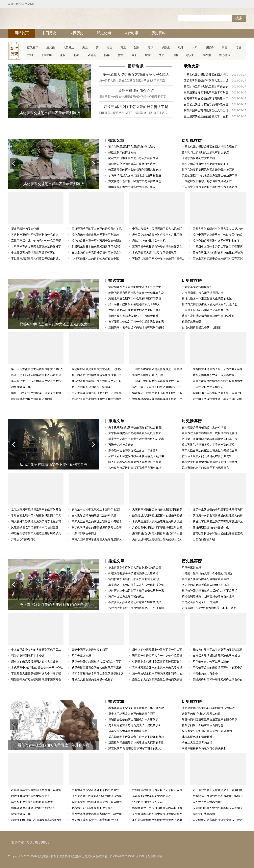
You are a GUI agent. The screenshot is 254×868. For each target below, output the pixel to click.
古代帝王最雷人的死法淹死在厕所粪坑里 (207, 456)
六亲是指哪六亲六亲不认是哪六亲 (203, 293)
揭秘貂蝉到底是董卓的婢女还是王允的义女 (135, 287)
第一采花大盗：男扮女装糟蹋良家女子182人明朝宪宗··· (133, 81)
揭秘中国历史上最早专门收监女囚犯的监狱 (218, 235)
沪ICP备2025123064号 (124, 856)
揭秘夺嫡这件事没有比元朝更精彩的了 (205, 164)
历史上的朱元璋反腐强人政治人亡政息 (205, 585)
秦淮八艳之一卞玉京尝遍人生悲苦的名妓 (207, 298)
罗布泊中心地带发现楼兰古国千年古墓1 (133, 450)
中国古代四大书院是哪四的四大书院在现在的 (206, 75)
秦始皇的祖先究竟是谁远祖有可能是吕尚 (97, 253)
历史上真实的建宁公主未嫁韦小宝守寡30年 (218, 259)
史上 (85, 47)
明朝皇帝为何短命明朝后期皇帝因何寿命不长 (36, 680)
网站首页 (22, 33)
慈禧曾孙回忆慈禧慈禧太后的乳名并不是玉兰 (210, 591)
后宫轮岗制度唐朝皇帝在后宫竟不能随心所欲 (136, 737)
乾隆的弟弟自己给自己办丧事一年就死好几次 (136, 293)
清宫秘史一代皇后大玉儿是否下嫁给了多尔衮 (157, 394)
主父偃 (51, 47)
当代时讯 (131, 33)
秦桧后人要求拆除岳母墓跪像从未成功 (205, 579)
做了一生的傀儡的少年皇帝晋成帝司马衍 (218, 509)
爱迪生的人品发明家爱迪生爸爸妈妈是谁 (157, 679)
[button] (93, 164)
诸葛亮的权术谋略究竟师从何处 (128, 731)
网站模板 (157, 856)
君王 (110, 47)
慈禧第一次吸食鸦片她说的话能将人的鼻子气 (210, 439)
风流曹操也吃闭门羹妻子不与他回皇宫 (205, 468)
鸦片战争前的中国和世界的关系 (31, 796)
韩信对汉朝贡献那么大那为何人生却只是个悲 (210, 304)
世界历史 (76, 33)
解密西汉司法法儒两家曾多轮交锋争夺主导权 (97, 376)
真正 (123, 47)
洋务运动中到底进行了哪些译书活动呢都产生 (157, 528)
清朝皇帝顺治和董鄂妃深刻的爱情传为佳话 (208, 708)
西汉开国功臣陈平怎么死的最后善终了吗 (136, 107)
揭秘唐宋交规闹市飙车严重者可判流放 (206, 93)
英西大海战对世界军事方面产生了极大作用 (97, 815)
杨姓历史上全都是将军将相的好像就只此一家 (136, 591)
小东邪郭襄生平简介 (84, 533)
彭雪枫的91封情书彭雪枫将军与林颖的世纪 (135, 748)
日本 (175, 55)
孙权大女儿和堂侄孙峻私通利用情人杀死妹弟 (136, 456)
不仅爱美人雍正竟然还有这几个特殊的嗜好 (135, 602)
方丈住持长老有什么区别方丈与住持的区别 (135, 181)
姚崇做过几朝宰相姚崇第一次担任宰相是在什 (210, 433)
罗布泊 (207, 55)
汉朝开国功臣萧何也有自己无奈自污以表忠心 (206, 111)
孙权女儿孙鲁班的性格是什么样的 (92, 679)
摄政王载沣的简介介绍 (136, 91)
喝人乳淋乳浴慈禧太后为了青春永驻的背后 (135, 462)
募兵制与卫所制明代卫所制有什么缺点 (206, 87)
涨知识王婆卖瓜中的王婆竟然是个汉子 (95, 820)
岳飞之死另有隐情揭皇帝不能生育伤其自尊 (36, 510)
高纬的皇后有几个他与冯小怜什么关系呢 (36, 241)
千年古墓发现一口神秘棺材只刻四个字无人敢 (36, 516)
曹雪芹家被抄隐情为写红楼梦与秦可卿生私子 (210, 316)
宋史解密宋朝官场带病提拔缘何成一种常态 (218, 821)
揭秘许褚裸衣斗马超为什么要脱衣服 (204, 748)
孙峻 (77, 55)
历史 (225, 47)
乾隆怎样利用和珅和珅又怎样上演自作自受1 (218, 680)
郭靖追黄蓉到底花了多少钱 (28, 656)
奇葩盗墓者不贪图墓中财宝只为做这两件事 (157, 815)
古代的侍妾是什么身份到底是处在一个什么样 (136, 608)
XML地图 (145, 856)
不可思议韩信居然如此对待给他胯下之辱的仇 (157, 821)
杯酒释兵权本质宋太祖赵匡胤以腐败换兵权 (36, 534)
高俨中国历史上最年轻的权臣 (126, 596)
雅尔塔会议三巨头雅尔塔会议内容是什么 (157, 808)
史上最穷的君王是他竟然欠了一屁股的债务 (206, 117)
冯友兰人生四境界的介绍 (197, 743)
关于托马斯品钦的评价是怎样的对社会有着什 (136, 427)
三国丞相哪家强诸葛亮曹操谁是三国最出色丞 (157, 370)
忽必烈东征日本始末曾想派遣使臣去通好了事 (210, 175)
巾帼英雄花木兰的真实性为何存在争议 (132, 187)
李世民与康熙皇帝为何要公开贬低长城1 (36, 259)
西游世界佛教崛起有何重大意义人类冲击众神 (206, 81)
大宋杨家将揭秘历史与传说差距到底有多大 (135, 433)
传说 (238, 47)
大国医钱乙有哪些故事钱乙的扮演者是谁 (133, 316)
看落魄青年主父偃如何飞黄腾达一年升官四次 (206, 99)
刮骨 (137, 47)
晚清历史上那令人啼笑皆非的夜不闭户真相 (36, 376)
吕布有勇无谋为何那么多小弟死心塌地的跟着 (218, 253)
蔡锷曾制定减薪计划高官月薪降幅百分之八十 (210, 596)
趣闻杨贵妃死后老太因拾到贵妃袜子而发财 (157, 534)
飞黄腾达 (68, 47)
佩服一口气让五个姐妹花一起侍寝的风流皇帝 (36, 394)
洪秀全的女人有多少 (205, 674)
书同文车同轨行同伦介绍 (197, 287)
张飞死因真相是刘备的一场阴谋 (201, 327)
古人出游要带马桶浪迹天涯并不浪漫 (204, 427)
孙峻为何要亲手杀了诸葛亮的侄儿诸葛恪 (133, 573)
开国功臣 (46, 55)
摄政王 (166, 47)
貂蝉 (120, 55)
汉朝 (30, 55)
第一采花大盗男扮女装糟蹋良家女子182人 (136, 75)
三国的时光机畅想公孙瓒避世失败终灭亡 (207, 181)
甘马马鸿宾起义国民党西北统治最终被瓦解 (135, 175)
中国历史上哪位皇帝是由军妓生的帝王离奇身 (210, 187)
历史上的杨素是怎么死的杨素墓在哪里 (132, 714)
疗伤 (151, 47)
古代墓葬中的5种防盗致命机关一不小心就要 (209, 608)
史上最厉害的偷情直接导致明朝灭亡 (33, 253)
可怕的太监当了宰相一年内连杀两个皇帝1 (158, 259)
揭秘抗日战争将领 (204, 814)
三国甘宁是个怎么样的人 (208, 387)
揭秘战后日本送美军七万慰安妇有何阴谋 (133, 158)
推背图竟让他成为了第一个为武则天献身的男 (136, 322)
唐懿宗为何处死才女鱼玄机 (198, 158)
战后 (162, 55)
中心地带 (225, 55)
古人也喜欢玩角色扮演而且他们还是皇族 (97, 393)
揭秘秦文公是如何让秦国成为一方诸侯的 (133, 719)
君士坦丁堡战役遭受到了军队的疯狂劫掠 (218, 399)
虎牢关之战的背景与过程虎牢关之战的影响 (157, 235)
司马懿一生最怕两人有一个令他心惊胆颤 (207, 573)
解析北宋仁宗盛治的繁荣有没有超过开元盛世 (210, 462)
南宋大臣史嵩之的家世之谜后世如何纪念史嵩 (136, 439)
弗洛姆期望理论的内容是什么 (211, 527)
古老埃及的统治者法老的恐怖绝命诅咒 (206, 105)
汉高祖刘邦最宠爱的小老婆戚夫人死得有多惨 (136, 743)
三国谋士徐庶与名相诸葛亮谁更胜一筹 (205, 310)
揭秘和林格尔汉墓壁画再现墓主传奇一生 (157, 399)
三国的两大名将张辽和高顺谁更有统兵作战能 (136, 327)
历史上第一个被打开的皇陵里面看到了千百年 (157, 388)
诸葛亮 (92, 55)
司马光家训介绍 (191, 568)
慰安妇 (190, 55)
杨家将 (210, 47)
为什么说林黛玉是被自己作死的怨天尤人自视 (157, 540)
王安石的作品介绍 (204, 539)
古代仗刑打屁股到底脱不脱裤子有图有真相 (135, 468)
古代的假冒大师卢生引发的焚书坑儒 (154, 253)
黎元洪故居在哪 (21, 814)
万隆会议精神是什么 (121, 445)
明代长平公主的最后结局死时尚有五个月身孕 (218, 668)
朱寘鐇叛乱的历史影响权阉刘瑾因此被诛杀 (135, 170)
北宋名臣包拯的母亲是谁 (197, 737)
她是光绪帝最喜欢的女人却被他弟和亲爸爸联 (97, 668)
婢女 (148, 55)
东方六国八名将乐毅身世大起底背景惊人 (97, 539)
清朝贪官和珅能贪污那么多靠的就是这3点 (134, 579)
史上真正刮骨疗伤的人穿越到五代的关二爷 (135, 568)
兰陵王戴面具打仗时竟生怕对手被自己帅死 (135, 310)
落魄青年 (33, 47)
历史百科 (159, 33)
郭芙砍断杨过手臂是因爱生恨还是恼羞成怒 (218, 534)
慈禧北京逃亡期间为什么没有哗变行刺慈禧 (135, 298)
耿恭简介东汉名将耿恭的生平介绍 (92, 808)
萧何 (63, 55)
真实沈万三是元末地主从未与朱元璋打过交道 (136, 585)
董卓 (134, 55)
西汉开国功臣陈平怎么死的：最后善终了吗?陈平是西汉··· (134, 113)
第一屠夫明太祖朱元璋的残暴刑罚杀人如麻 (157, 674)
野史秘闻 (104, 33)
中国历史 (49, 33)
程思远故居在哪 (191, 322)
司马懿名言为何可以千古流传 (200, 602)
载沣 (181, 47)
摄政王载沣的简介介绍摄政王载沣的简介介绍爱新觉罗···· (134, 97)
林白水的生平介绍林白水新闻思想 (203, 725)
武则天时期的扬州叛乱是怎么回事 (32, 399)
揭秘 (107, 55)
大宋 (194, 47)
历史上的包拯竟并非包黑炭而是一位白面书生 (157, 650)
